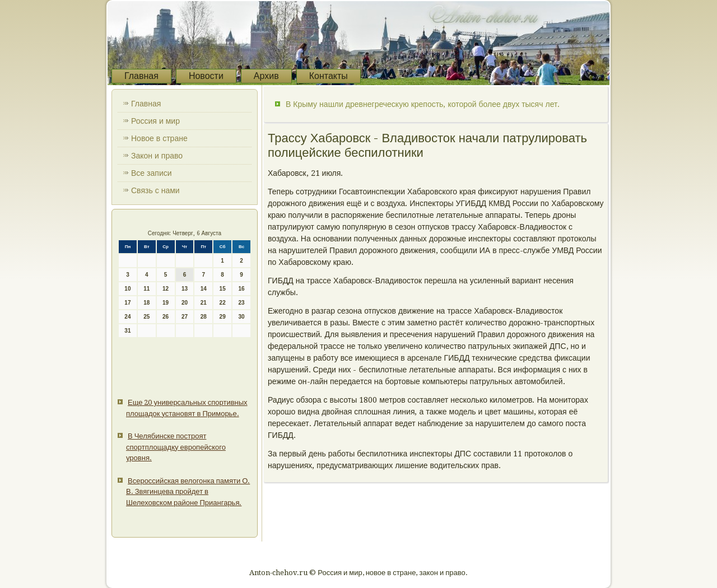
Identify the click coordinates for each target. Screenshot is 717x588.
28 (204, 317)
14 (204, 289)
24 (127, 317)
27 (185, 317)
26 (166, 317)
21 (204, 303)
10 (127, 289)
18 (146, 303)
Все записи (152, 173)
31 (127, 331)
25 (146, 317)
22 (223, 303)
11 (146, 289)
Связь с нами (155, 190)
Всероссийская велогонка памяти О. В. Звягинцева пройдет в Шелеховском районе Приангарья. (188, 492)
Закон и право (157, 156)
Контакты (329, 76)
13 (185, 289)
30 (241, 317)
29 (223, 317)
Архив (266, 76)
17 (127, 303)
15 (223, 289)
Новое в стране (159, 138)
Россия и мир (155, 121)
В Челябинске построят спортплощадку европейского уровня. (176, 447)
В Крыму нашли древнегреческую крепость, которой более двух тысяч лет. (423, 104)
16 (241, 289)
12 (166, 289)
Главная (141, 76)
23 (241, 303)
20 (185, 303)
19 (166, 303)
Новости (206, 76)
